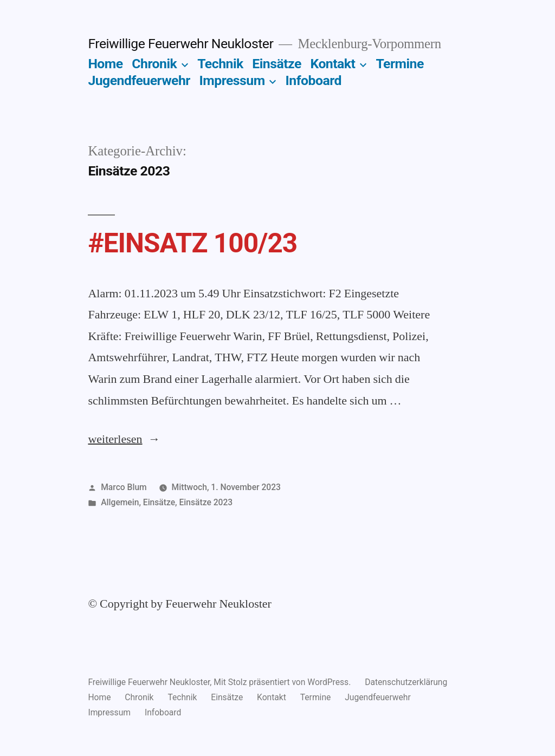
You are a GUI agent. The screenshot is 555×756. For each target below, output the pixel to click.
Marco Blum (124, 487)
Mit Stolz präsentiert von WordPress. (283, 682)
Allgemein (120, 502)
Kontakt (333, 64)
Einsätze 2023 (206, 502)
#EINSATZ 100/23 (192, 243)
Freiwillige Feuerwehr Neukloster (180, 44)
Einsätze (276, 64)
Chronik (154, 64)
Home (105, 64)
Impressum (232, 80)
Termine (399, 64)
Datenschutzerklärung (406, 682)
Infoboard (314, 80)
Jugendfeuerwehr (139, 80)
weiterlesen (117, 439)
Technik (220, 64)
